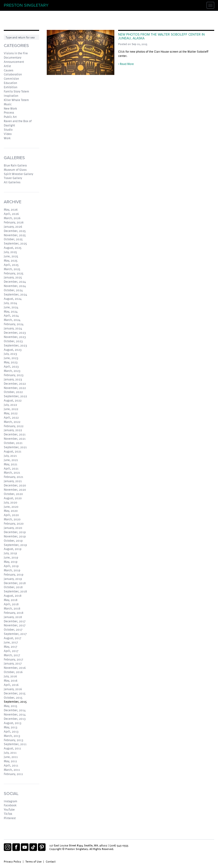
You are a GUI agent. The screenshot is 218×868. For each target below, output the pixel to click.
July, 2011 (10, 753)
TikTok (8, 814)
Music (8, 104)
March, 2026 (12, 218)
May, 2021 (11, 464)
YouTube (9, 809)
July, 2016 (10, 676)
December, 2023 (15, 332)
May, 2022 (11, 413)
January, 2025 (13, 277)
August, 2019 (13, 549)
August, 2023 (13, 350)
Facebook (10, 805)
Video (8, 134)
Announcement (14, 62)
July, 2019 (10, 553)
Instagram (11, 801)
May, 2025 (11, 260)
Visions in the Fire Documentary (16, 55)
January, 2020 (13, 528)
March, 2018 (12, 608)
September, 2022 (15, 396)
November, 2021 (15, 439)
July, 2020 (11, 502)
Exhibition (11, 87)
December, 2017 (15, 621)
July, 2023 (10, 354)
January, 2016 (13, 689)
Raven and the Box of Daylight (18, 123)
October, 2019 (13, 540)
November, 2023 (15, 337)
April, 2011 (11, 765)
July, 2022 (10, 405)
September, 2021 (15, 447)
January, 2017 (13, 663)
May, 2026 (11, 209)
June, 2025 (11, 256)
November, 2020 (15, 489)
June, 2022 (11, 409)
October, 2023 (13, 341)
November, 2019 (15, 536)
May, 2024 (11, 311)
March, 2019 (12, 570)
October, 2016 (13, 672)
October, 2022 (13, 392)
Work (7, 138)
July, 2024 (10, 303)
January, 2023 (13, 379)
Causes (9, 70)
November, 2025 (15, 235)
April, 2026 (11, 214)
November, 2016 (15, 668)
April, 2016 (11, 685)
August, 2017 (13, 638)
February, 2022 (14, 426)
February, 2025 (14, 273)
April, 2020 (11, 515)
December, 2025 (15, 231)
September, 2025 (15, 243)
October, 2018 (13, 587)
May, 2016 (11, 680)
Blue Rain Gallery (15, 165)
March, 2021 (12, 472)
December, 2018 (15, 583)
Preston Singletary (26, 5)
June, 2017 (11, 642)
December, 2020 (15, 485)
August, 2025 (13, 248)
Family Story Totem (16, 91)
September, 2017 (15, 634)
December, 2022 (15, 383)
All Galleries (12, 182)
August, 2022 (13, 400)
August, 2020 (13, 498)
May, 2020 (11, 511)
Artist (7, 66)
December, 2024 (15, 282)
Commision (11, 78)
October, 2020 (13, 494)
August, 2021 (13, 451)
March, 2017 (12, 655)
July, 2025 (10, 252)
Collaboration (13, 74)
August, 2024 (13, 299)
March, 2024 (12, 320)
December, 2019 (15, 532)
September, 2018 (15, 591)
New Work (10, 108)
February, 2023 (14, 375)
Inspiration (11, 96)
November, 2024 (15, 286)
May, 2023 (11, 362)
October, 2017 (13, 629)
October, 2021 (13, 443)
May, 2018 (11, 600)
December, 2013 (15, 719)
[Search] (21, 37)
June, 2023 (11, 358)
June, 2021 (11, 460)
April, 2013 (11, 731)
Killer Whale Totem (16, 100)
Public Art (10, 117)
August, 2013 (13, 723)
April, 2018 (11, 604)
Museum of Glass (15, 170)
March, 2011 (12, 770)
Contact (51, 861)
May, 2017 (11, 646)
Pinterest (10, 818)
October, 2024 (13, 290)
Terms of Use (33, 861)
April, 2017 (11, 651)
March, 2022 (12, 422)
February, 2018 (14, 613)
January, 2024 (13, 328)
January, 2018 (13, 617)
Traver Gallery (13, 178)
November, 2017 (15, 625)
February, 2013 (14, 740)
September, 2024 (15, 294)
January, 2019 (13, 579)
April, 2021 (11, 468)
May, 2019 (11, 562)
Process (9, 112)
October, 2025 (13, 239)
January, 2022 (13, 430)
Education (10, 83)
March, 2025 (12, 269)
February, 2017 (14, 659)
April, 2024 (11, 315)
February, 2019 (14, 574)
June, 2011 (11, 757)
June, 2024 (11, 307)
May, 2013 (11, 727)
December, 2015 (15, 693)
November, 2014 (15, 714)
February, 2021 (14, 477)
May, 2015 (11, 706)
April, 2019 (11, 566)
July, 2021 (10, 456)
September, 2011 (15, 744)
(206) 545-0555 (119, 845)
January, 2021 (13, 481)
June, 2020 (11, 507)
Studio (8, 129)
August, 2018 (13, 596)
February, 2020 (14, 523)
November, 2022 (15, 388)
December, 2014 (15, 710)
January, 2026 (13, 226)
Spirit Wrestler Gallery (19, 174)
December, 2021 (15, 434)
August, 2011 (12, 748)
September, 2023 (15, 345)
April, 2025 (11, 265)
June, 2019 (11, 557)
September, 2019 (15, 545)
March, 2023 (12, 371)
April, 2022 (11, 417)
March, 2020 (12, 519)
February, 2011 (13, 774)
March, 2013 (12, 736)
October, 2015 (13, 697)
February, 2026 (14, 222)
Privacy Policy (12, 861)
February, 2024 (14, 324)
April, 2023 (11, 366)
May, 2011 (10, 761)
